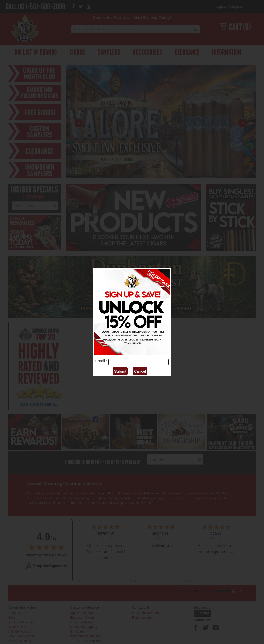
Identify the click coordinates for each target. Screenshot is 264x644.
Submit (120, 371)
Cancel (140, 371)
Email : (102, 361)
